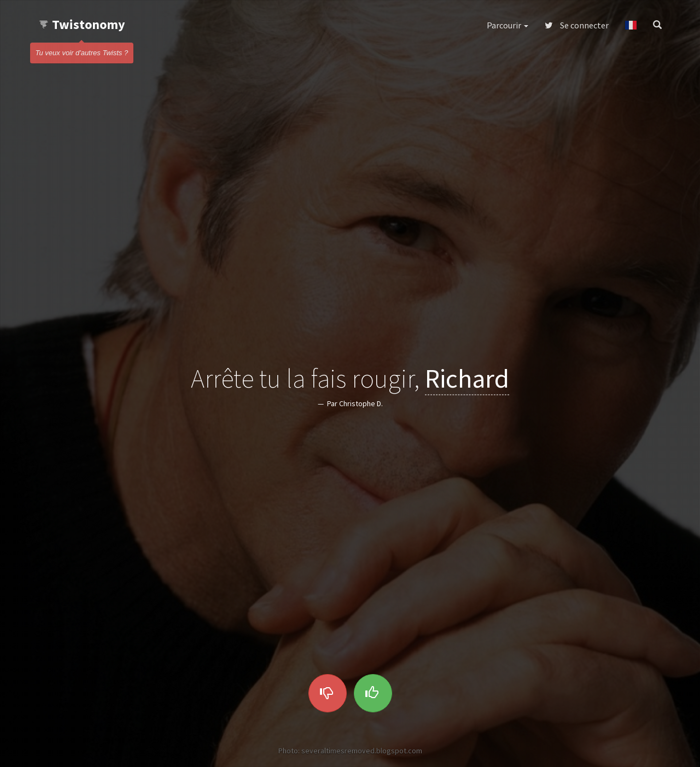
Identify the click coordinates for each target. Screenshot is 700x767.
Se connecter (577, 25)
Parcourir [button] (507, 25)
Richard (467, 378)
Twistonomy (82, 24)
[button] (631, 25)
